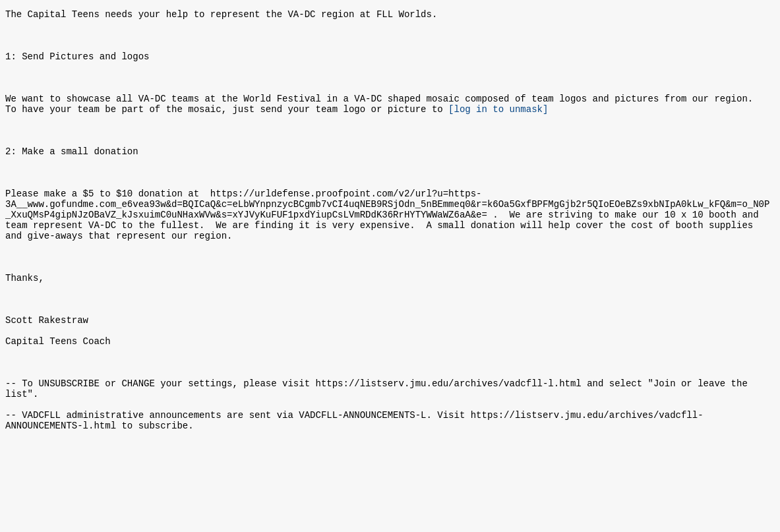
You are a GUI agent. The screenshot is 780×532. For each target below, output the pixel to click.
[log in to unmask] (498, 128)
